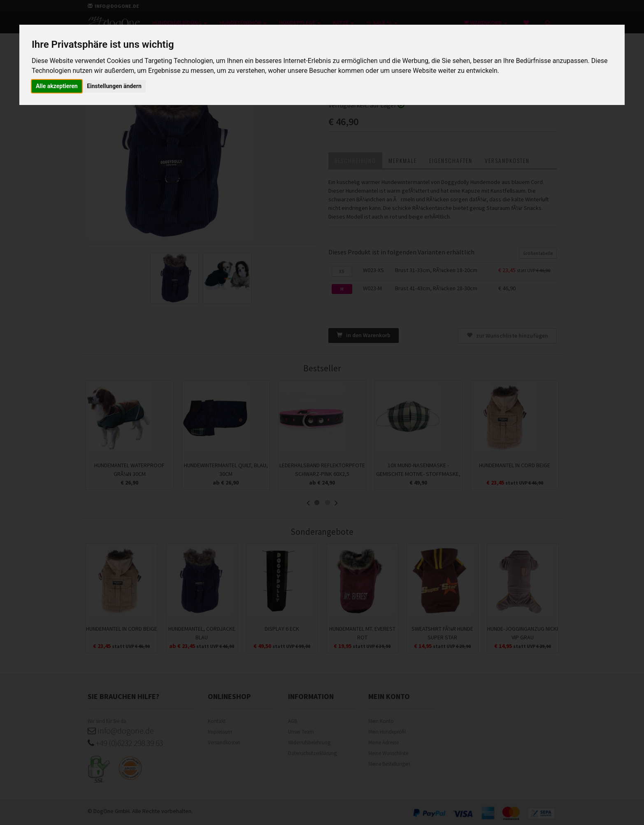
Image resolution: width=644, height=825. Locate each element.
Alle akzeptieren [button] (57, 86)
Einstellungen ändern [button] (114, 86)
